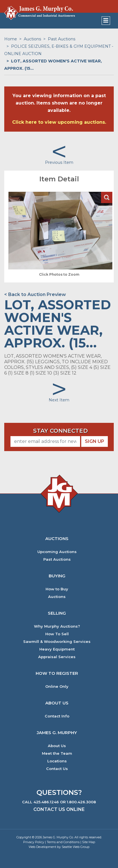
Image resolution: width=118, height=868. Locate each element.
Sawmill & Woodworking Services (57, 642)
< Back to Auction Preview (35, 294)
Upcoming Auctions (57, 552)
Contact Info (57, 716)
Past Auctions (62, 39)
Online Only (57, 687)
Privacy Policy (34, 842)
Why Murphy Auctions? (57, 626)
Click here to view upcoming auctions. (59, 122)
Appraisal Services (57, 657)
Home (11, 39)
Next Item (59, 400)
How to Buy (57, 589)
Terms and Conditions (63, 842)
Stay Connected (60, 431)
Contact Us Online (59, 809)
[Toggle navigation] (106, 21)
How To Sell (57, 634)
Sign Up (95, 441)
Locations (57, 761)
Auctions (32, 39)
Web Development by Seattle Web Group (59, 847)
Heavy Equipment (57, 649)
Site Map (89, 842)
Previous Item (59, 162)
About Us (57, 746)
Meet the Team (57, 753)
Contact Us (57, 769)
